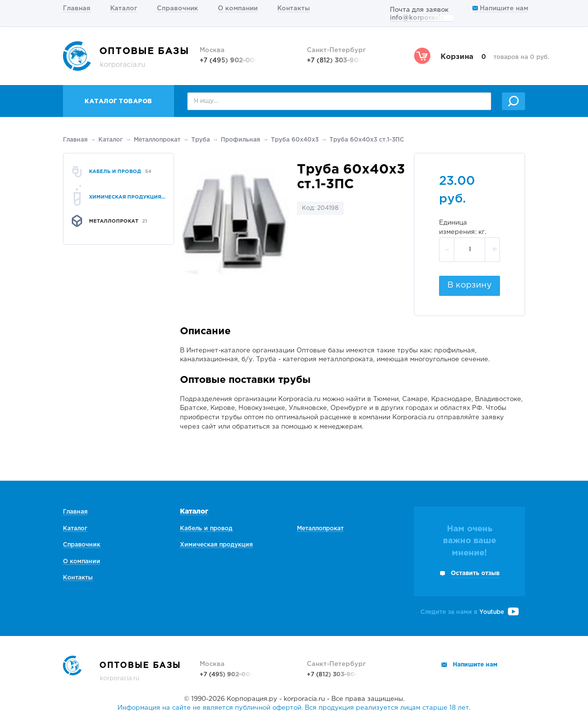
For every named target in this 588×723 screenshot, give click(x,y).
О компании (238, 9)
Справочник (177, 9)
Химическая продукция (216, 545)
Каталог (124, 9)
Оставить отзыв (475, 573)
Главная (77, 9)
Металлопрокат (157, 140)
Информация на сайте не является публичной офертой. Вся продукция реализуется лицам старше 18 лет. (294, 708)
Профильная (240, 140)
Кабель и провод (206, 529)
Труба (201, 140)
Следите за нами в (470, 612)
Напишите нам (500, 9)
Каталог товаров (118, 101)
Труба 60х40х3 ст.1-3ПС (367, 140)
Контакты (294, 9)
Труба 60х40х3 (295, 140)
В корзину (470, 285)
